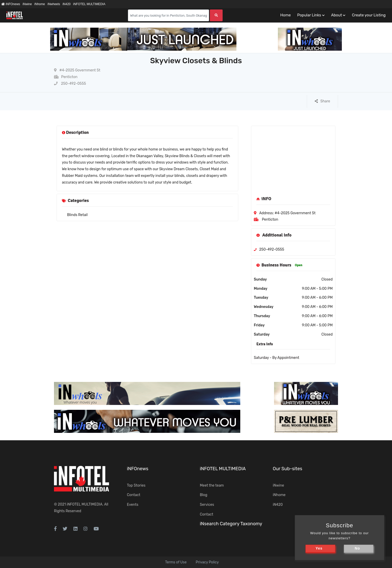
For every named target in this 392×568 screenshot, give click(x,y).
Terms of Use (176, 562)
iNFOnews (11, 4)
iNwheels (54, 4)
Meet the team (212, 485)
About (336, 15)
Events (133, 505)
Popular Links (309, 15)
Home (285, 15)
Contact (134, 495)
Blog (204, 495)
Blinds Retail (77, 215)
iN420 (66, 4)
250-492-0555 (70, 84)
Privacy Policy (207, 562)
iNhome (40, 4)
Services (207, 505)
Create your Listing (369, 15)
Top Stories (136, 485)
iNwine (27, 4)
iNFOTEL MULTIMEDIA (89, 4)
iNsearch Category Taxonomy (231, 524)
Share (322, 101)
